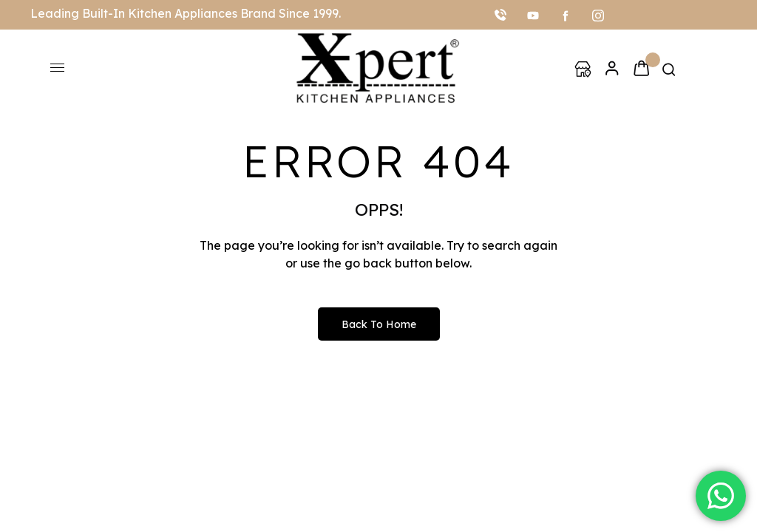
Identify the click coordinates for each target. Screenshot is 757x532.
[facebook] (566, 15)
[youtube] (533, 15)
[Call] (500, 15)
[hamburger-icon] (57, 68)
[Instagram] (598, 15)
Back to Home (379, 324)
